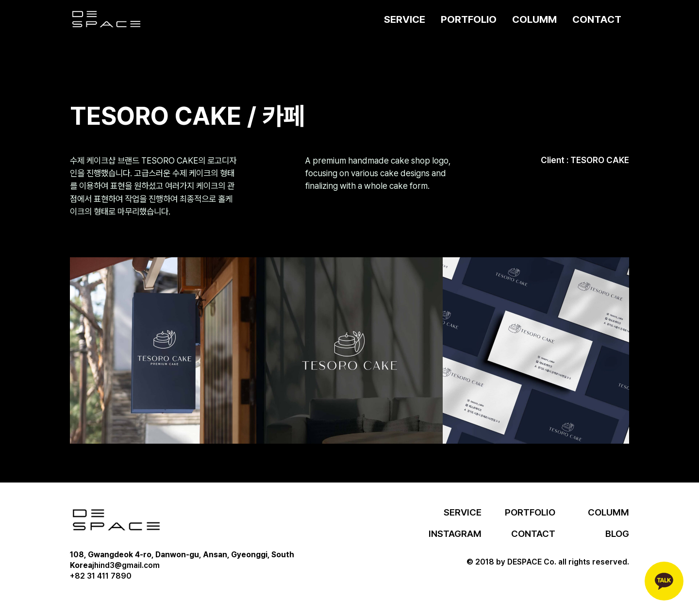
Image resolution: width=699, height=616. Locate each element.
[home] (106, 19)
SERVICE (405, 19)
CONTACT (597, 19)
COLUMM (534, 19)
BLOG (617, 534)
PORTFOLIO (469, 19)
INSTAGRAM (455, 534)
